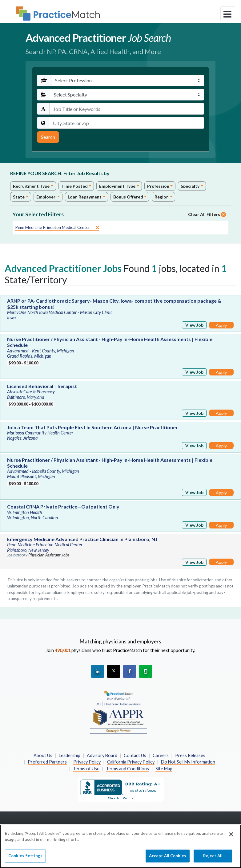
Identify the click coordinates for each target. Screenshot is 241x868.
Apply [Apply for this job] (221, 325)
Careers (161, 755)
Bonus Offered (128, 197)
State (19, 197)
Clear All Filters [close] (207, 214)
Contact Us (135, 755)
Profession (158, 186)
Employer (46, 197)
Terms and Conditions (127, 769)
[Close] (231, 837)
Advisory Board (102, 755)
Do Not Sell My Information (188, 762)
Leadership (70, 755)
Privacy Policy (87, 762)
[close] (57, 228)
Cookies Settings (25, 858)
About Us (43, 755)
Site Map (164, 769)
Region (162, 197)
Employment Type (117, 186)
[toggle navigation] (228, 14)
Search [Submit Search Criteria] (48, 137)
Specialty (190, 186)
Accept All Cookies (168, 858)
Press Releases (190, 755)
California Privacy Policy (131, 762)
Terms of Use (86, 769)
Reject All (213, 858)
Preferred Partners (47, 762)
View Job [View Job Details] (194, 325)
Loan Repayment (85, 197)
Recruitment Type (31, 186)
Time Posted (74, 186)
